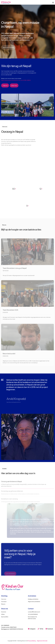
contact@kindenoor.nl (34, 612)
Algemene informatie (42, 641)
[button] (53, 2)
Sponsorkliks (5, 617)
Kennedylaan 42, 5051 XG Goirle (32, 618)
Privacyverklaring (32, 641)
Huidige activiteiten (33, 599)
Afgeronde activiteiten (34, 602)
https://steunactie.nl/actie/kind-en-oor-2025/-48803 (16, 83)
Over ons (4, 599)
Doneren (4, 612)
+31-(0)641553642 (33, 614)
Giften (3, 614)
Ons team (4, 602)
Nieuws (3, 604)
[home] (6, 2)
